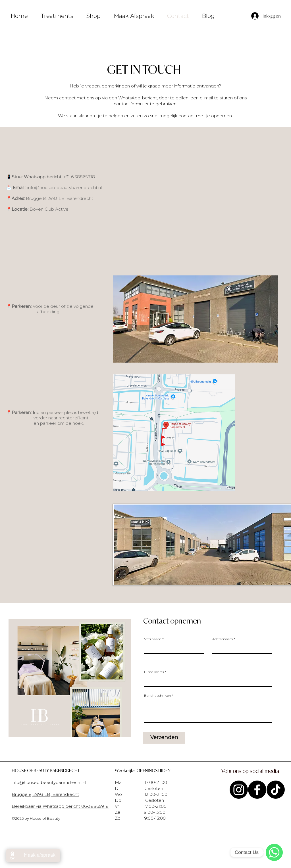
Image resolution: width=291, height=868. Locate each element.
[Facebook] (257, 790)
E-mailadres (154, 672)
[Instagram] (239, 790)
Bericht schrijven (158, 696)
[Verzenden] (164, 738)
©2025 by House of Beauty (36, 818)
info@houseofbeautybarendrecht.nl (65, 188)
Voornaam (153, 639)
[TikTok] (276, 790)
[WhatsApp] (274, 852)
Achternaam (223, 639)
